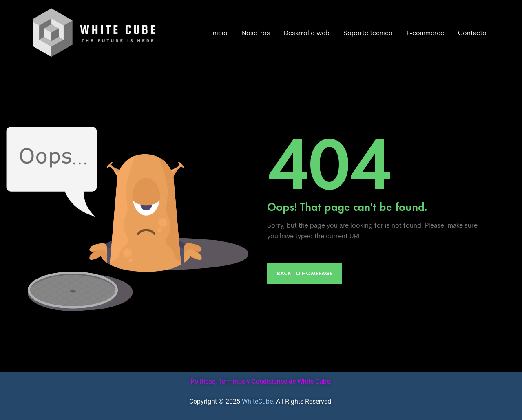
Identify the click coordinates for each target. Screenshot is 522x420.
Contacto (472, 33)
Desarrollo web (307, 33)
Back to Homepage (305, 273)
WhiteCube (257, 401)
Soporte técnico (368, 33)
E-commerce (425, 33)
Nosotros (256, 33)
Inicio (219, 33)
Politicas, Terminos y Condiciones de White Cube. (261, 381)
